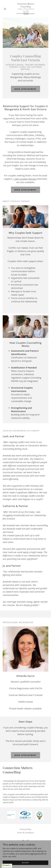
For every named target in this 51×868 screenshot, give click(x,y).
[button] (6, 9)
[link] (26, 9)
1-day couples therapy (25, 179)
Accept (25, 863)
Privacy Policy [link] (25, 829)
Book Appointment (26, 89)
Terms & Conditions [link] (25, 833)
